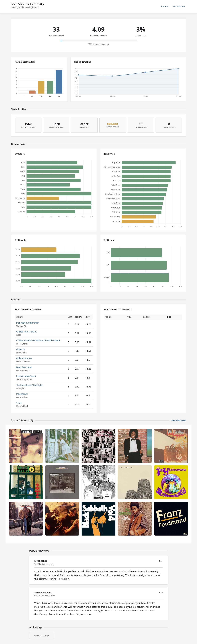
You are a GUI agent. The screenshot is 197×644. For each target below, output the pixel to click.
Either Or (21, 349)
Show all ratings (42, 636)
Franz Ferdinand (24, 367)
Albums (165, 7)
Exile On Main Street (26, 376)
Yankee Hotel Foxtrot (26, 332)
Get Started (179, 7)
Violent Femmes (24, 358)
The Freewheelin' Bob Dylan (30, 385)
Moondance (22, 394)
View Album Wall (179, 420)
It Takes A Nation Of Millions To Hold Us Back (38, 340)
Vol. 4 (19, 403)
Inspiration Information (28, 323)
